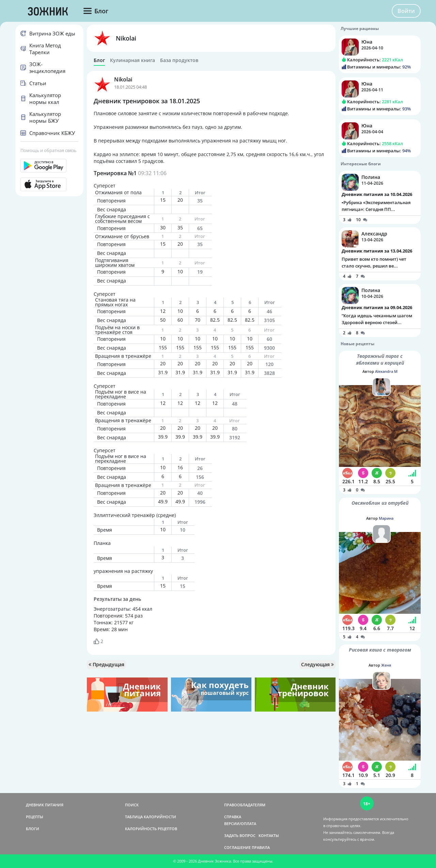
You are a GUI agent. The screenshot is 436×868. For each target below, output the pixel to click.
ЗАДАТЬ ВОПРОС (240, 835)
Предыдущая (106, 664)
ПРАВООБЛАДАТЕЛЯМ (245, 805)
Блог (99, 60)
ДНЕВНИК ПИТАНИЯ (45, 805)
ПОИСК (132, 805)
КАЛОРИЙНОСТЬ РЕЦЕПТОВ (151, 829)
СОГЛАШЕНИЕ (237, 847)
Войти (406, 11)
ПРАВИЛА (261, 847)
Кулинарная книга (133, 60)
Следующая (317, 664)
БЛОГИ (33, 829)
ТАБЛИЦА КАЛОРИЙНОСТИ (151, 817)
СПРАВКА (233, 817)
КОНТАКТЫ (269, 835)
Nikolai (126, 38)
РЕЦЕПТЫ (35, 817)
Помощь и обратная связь (49, 150)
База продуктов (179, 60)
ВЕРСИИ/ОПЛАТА (240, 824)
